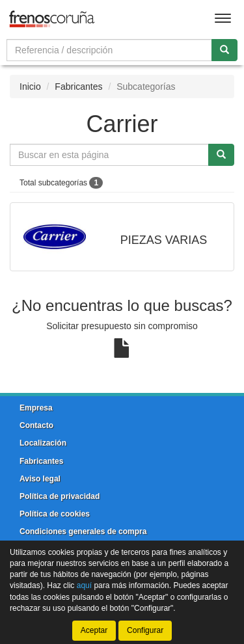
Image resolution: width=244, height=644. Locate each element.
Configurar (145, 630)
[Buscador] (109, 50)
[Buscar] (224, 50)
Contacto (36, 425)
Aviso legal (40, 479)
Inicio (30, 87)
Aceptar (94, 630)
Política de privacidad (60, 496)
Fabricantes (78, 87)
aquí (84, 585)
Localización (43, 443)
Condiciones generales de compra (83, 531)
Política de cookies (55, 514)
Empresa (36, 408)
